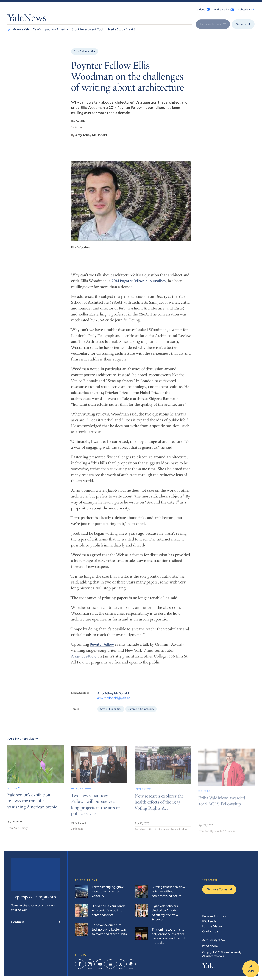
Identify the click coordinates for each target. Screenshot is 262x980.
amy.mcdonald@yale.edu (115, 702)
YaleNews (27, 19)
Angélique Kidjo (84, 660)
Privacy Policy (210, 946)
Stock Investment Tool (87, 29)
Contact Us (210, 931)
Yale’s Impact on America (51, 29)
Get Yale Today (219, 889)
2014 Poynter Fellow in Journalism (139, 284)
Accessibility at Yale (214, 940)
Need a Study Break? (121, 29)
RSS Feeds (209, 921)
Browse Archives (214, 916)
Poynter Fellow (102, 648)
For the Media (212, 926)
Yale (208, 967)
